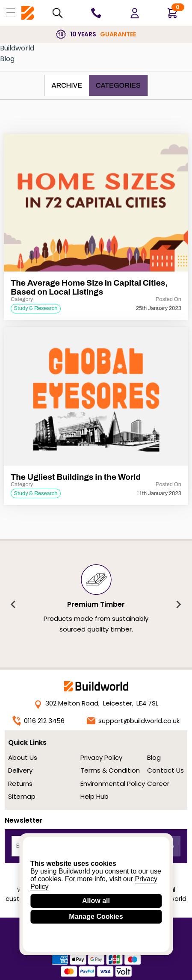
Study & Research (35, 308)
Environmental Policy (113, 784)
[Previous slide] (14, 605)
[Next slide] (178, 605)
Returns (20, 784)
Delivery (20, 770)
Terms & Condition (110, 770)
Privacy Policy (101, 757)
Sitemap (22, 796)
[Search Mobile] (58, 13)
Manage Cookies (96, 917)
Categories (118, 85)
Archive (67, 85)
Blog (7, 59)
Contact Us (165, 770)
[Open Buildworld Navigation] (11, 13)
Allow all (96, 901)
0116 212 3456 (39, 721)
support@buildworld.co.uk (133, 721)
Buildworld (17, 48)
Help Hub (95, 796)
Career (158, 784)
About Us (23, 757)
